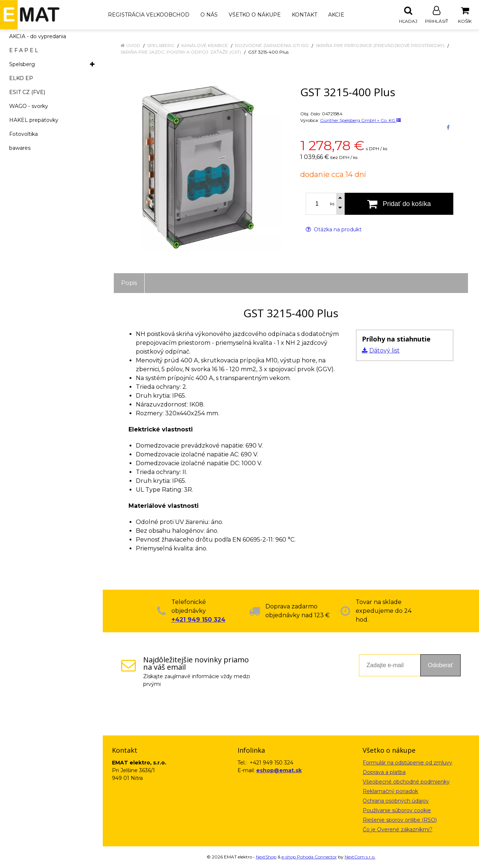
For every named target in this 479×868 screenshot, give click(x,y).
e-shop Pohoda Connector (309, 857)
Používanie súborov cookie (397, 811)
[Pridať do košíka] (399, 204)
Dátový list (384, 351)
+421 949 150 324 (198, 620)
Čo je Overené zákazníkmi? (398, 830)
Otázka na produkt (334, 230)
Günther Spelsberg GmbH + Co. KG (360, 121)
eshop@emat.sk (279, 771)
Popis (129, 283)
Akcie (336, 15)
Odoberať (440, 666)
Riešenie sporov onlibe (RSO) (400, 820)
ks (332, 204)
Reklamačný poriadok (390, 792)
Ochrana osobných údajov (396, 801)
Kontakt (304, 15)
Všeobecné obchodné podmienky (406, 782)
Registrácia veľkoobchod (149, 15)
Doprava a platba (384, 773)
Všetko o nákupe (255, 15)
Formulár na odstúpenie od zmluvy (407, 763)
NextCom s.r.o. (360, 857)
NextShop (266, 857)
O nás (209, 15)
